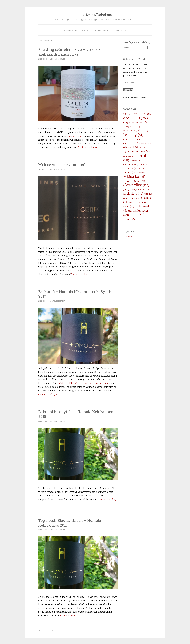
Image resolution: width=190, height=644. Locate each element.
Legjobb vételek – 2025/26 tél (78, 30)
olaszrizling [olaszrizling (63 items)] (136, 185)
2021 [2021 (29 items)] (144, 123)
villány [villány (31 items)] (130, 219)
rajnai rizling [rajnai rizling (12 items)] (140, 190)
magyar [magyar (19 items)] (129, 181)
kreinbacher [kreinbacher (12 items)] (141, 173)
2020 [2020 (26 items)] (133, 123)
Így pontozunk (102, 30)
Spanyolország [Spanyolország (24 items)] (138, 202)
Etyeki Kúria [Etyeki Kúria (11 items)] (129, 156)
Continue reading (88, 147)
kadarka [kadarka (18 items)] (129, 172)
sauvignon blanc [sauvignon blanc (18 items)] (133, 198)
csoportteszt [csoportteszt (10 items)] (144, 147)
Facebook (128, 236)
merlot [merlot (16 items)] (140, 181)
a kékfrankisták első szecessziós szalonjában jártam (84, 383)
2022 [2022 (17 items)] (127, 127)
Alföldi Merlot (58, 59)
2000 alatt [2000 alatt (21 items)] (130, 114)
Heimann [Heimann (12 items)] (143, 164)
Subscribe (128, 90)
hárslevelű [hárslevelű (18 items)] (130, 168)
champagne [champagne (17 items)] (131, 143)
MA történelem (119, 30)
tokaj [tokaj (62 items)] (137, 215)
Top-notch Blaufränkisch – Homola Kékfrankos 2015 (70, 522)
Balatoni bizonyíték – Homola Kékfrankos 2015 (76, 414)
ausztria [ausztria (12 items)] (136, 127)
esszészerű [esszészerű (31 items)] (141, 151)
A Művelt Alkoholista (95, 15)
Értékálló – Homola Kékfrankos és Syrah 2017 (75, 294)
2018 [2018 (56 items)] (135, 118)
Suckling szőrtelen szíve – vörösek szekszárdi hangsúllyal (70, 52)
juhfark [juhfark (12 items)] (141, 169)
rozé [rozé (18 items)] (148, 194)
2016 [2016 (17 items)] (141, 114)
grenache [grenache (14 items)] (135, 161)
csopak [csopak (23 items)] (133, 147)
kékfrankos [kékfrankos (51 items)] (135, 177)
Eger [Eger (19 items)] (127, 151)
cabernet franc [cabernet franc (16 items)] (132, 139)
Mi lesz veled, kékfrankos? (62, 164)
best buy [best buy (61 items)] (133, 135)
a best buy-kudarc (76, 136)
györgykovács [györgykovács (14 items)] (131, 164)
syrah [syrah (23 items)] (129, 206)
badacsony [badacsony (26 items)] (132, 131)
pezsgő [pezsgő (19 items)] (129, 189)
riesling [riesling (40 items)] (135, 193)
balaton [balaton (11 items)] (144, 131)
